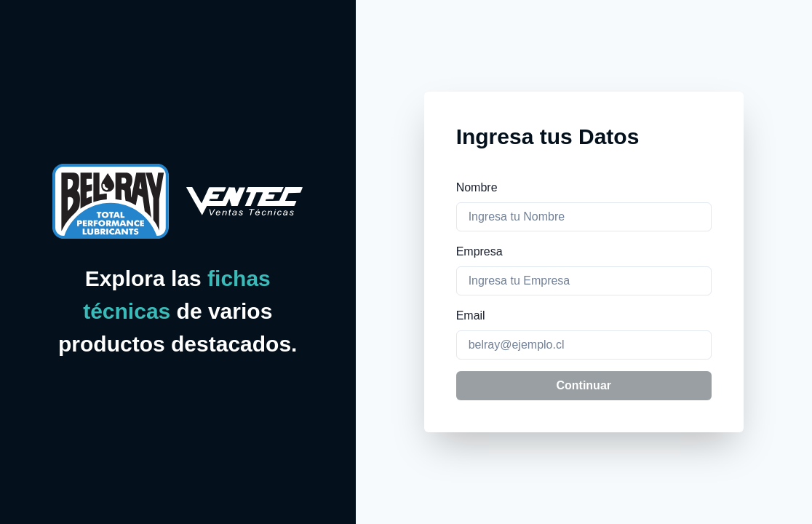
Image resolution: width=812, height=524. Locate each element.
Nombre (477, 187)
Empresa (479, 251)
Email (471, 315)
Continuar (584, 385)
